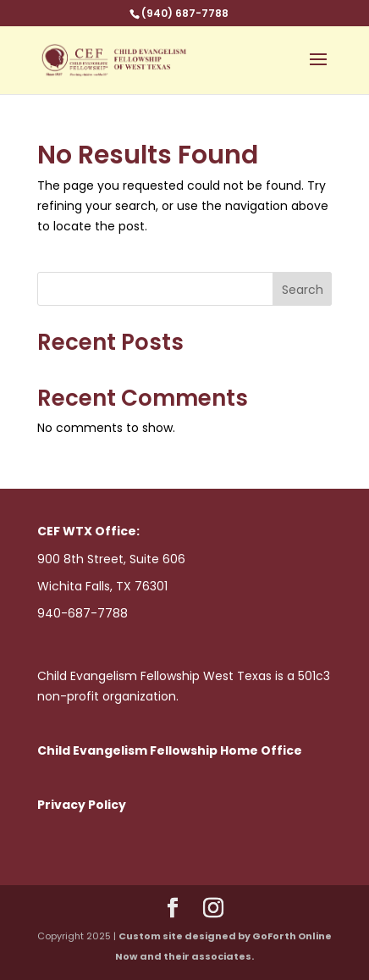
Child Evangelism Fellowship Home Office (170, 750)
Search (303, 290)
